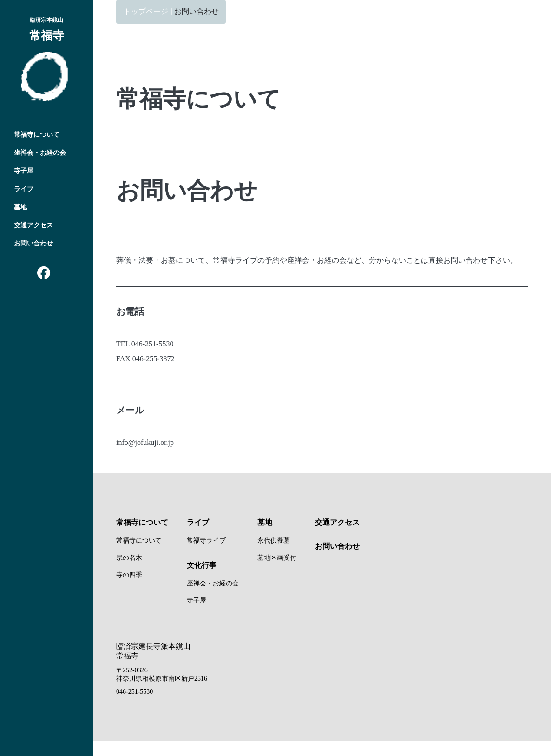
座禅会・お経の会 (213, 583)
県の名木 (129, 558)
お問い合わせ (33, 243)
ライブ (24, 189)
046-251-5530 (134, 692)
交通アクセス (33, 225)
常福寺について (37, 135)
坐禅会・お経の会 (40, 153)
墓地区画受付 (277, 558)
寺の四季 (129, 575)
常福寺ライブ (206, 540)
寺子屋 (24, 171)
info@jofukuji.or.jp (145, 442)
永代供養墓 (274, 540)
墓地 (20, 207)
